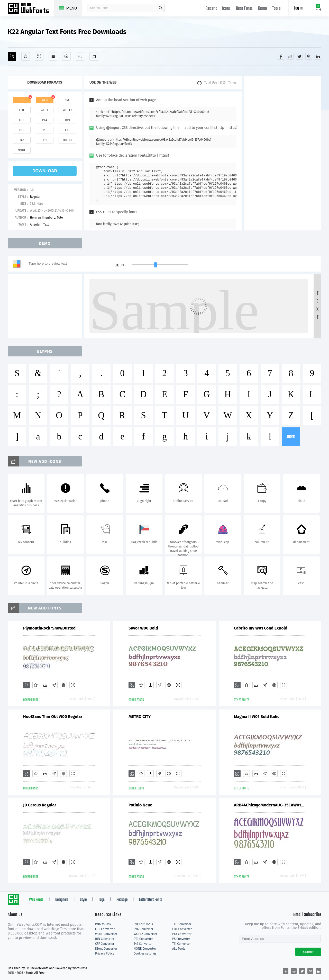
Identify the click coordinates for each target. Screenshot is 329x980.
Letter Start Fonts (151, 900)
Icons (226, 9)
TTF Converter (182, 924)
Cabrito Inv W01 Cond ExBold (261, 628)
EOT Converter (182, 929)
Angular (35, 224)
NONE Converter (145, 949)
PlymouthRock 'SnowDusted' (50, 628)
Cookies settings (145, 954)
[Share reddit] (290, 56)
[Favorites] (26, 56)
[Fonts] (94, 56)
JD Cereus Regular (40, 805)
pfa (45, 120)
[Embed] (63, 685)
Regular (35, 197)
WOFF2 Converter (145, 934)
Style (83, 900)
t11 (44, 140)
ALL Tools (179, 949)
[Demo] (39, 56)
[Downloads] (45, 685)
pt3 (22, 130)
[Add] (12, 56)
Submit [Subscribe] (308, 952)
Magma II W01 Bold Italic (257, 717)
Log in (298, 8)
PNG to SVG (103, 924)
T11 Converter (181, 944)
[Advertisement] (283, 153)
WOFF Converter (106, 934)
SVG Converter (143, 929)
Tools (277, 9)
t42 (22, 140)
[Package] (66, 56)
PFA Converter (182, 934)
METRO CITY (140, 717)
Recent (211, 9)
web (45, 100)
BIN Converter (105, 939)
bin (67, 120)
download (45, 171)
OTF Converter (105, 929)
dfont (67, 140)
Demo (263, 9)
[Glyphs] (53, 56)
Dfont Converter (106, 949)
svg (67, 100)
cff (67, 130)
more (291, 437)
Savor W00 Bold (143, 628)
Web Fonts (36, 900)
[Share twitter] (299, 56)
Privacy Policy (105, 954)
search (161, 8)
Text (46, 224)
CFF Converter (105, 944)
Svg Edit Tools (143, 924)
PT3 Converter (143, 939)
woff (44, 110)
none (22, 150)
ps (45, 130)
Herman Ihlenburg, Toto (46, 218)
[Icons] (80, 56)
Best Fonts (244, 9)
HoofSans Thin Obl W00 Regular (53, 717)
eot (22, 110)
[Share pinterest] (309, 56)
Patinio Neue (140, 805)
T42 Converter (143, 944)
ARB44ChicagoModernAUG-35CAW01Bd (270, 805)
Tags (102, 900)
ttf (22, 100)
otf (22, 120)
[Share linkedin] (318, 56)
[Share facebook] (281, 56)
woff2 (68, 110)
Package (122, 900)
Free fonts (31, 9)
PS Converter (181, 939)
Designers (62, 900)
